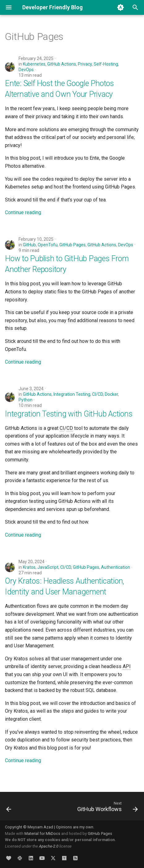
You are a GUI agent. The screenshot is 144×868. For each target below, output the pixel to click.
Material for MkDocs (43, 833)
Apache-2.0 (49, 846)
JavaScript (48, 567)
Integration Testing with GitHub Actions (69, 414)
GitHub (29, 245)
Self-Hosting (106, 64)
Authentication (116, 567)
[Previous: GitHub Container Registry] (9, 808)
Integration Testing (72, 394)
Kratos (29, 567)
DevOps (26, 70)
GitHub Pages (72, 245)
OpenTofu (48, 245)
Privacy (85, 64)
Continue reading (23, 212)
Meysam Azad (40, 827)
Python (25, 400)
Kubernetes (34, 64)
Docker (111, 394)
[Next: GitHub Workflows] (107, 808)
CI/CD (97, 394)
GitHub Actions (62, 64)
